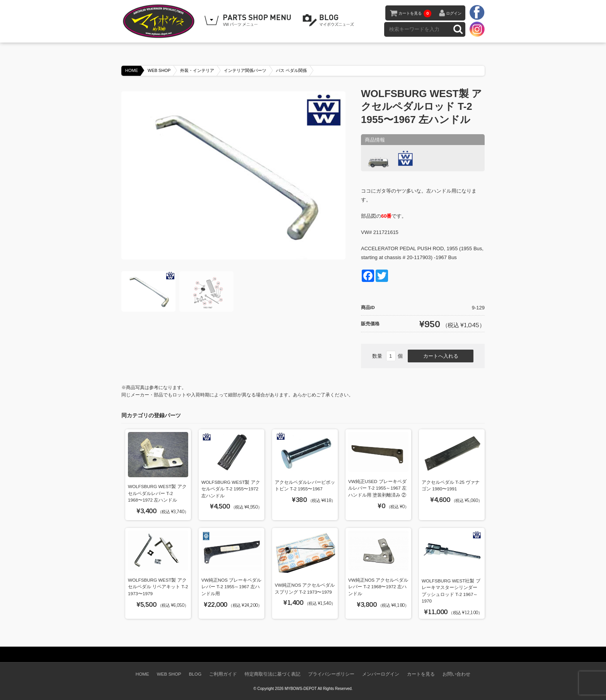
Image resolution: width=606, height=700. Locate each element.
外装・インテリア (197, 70)
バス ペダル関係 (291, 70)
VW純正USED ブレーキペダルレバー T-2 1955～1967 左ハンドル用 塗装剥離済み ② (377, 488)
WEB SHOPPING (249, 20)
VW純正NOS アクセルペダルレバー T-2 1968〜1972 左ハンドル (378, 587)
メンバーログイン (381, 674)
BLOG (330, 20)
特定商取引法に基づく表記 (272, 674)
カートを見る (415, 14)
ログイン (454, 13)
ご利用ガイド (223, 674)
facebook (477, 13)
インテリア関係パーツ (245, 70)
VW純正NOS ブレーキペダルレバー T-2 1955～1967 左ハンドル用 (231, 587)
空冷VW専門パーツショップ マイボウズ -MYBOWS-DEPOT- (160, 21)
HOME (132, 70)
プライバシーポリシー (331, 674)
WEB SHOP (159, 70)
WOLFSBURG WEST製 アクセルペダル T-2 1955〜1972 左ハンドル (231, 489)
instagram (477, 29)
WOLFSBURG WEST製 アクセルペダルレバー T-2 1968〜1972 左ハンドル (157, 493)
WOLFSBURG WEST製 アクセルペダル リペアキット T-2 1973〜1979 (158, 587)
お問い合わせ (456, 674)
